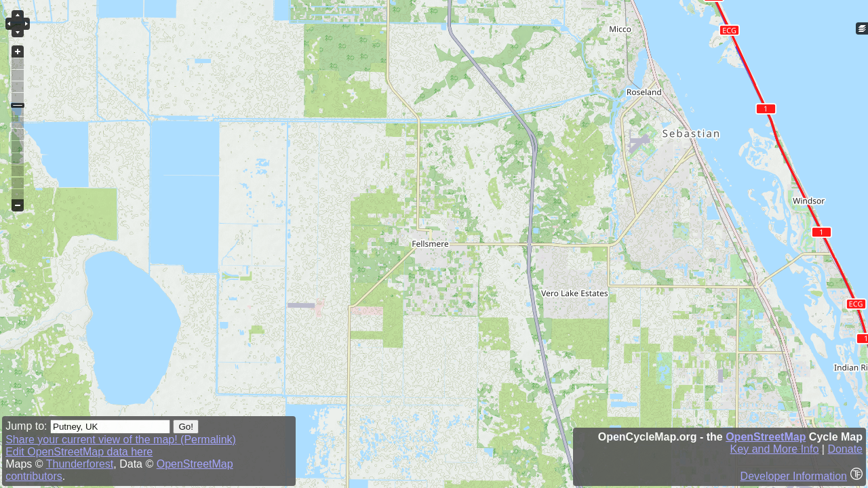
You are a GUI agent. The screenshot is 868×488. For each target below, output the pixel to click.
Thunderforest (80, 464)
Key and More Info (775, 449)
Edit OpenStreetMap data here (79, 452)
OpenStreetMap (766, 437)
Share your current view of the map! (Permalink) (121, 440)
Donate (845, 449)
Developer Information (794, 476)
